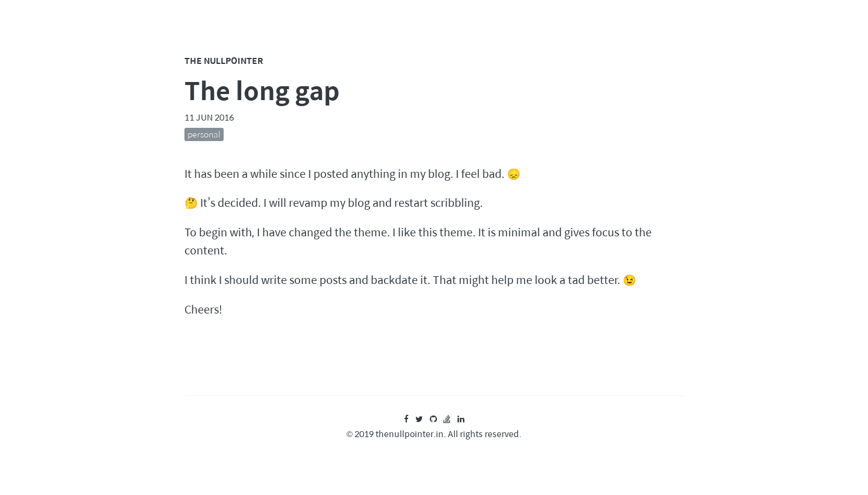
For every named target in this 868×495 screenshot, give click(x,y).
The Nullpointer (224, 60)
